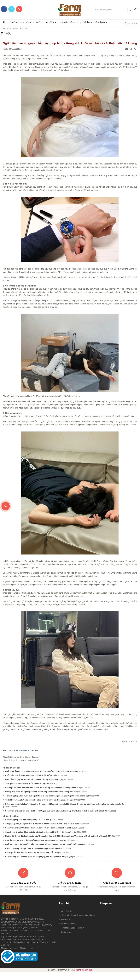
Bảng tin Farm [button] (101, 22)
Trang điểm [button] (50, 23)
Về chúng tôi (66, 911)
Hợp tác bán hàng (69, 924)
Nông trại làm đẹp (84, 970)
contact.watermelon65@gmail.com (18, 948)
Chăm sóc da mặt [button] (16, 23)
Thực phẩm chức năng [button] (69, 23)
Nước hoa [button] (87, 23)
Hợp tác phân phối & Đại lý (73, 928)
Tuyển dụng (66, 932)
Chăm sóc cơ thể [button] (34, 23)
